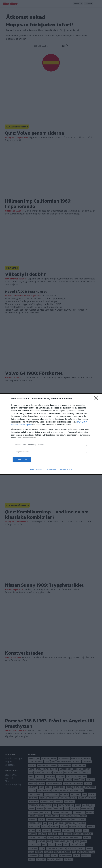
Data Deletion (36, 469)
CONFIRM (25, 459)
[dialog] (51, 434)
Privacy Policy (66, 469)
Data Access (51, 469)
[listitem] (51, 444)
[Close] (97, 399)
